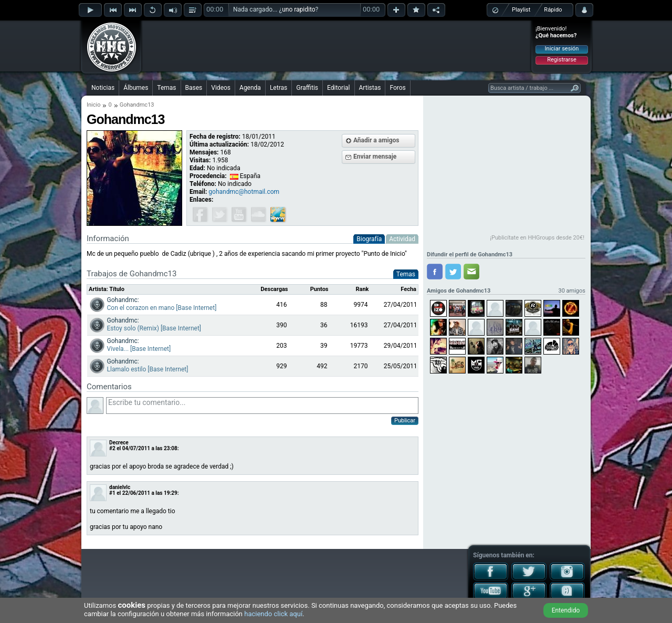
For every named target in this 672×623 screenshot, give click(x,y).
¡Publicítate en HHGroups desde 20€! (537, 238)
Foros (397, 88)
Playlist (521, 10)
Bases (194, 88)
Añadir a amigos (376, 140)
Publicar (405, 420)
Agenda (250, 88)
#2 (112, 448)
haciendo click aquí (273, 614)
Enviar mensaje (375, 157)
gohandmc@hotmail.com (244, 192)
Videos (221, 88)
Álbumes (136, 88)
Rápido (553, 10)
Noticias (103, 88)
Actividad (402, 239)
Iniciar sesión (562, 49)
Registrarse (561, 60)
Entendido (566, 610)
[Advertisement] (337, 46)
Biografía (369, 239)
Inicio (93, 105)
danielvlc (120, 487)
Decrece (119, 443)
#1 (112, 493)
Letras (279, 88)
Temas (166, 88)
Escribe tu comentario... (262, 406)
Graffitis (307, 88)
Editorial (338, 88)
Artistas (370, 88)
